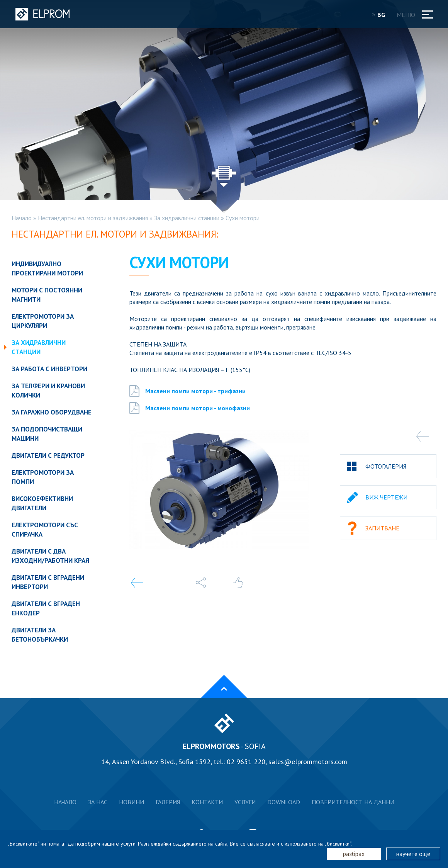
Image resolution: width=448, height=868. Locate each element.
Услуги (245, 802)
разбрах (354, 854)
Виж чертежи (386, 497)
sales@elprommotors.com (308, 762)
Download (284, 802)
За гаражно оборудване (52, 412)
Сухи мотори (243, 218)
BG (384, 15)
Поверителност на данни (353, 802)
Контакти (207, 802)
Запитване (382, 528)
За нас (98, 802)
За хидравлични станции (187, 218)
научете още (413, 854)
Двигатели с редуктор (48, 455)
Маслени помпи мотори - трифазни (188, 391)
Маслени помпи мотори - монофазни (190, 408)
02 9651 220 (246, 762)
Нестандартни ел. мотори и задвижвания (93, 218)
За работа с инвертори (49, 369)
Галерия (168, 802)
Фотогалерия (386, 466)
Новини (132, 802)
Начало (22, 218)
